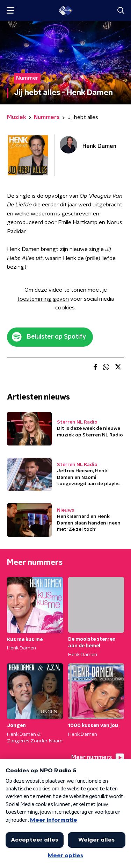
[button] (10, 11)
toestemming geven (43, 299)
